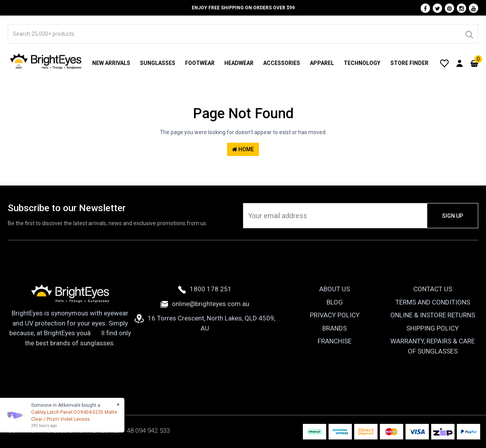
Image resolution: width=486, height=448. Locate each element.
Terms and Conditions (433, 302)
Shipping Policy (433, 328)
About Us (335, 289)
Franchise (335, 341)
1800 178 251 (205, 289)
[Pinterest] (449, 8)
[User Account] (460, 63)
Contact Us (433, 289)
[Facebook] (425, 8)
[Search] (469, 34)
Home (243, 149)
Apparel (322, 63)
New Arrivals (111, 63)
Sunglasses (158, 63)
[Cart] (474, 63)
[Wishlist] (444, 63)
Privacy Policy (335, 315)
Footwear (200, 63)
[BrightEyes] (46, 61)
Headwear (239, 63)
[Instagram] (462, 8)
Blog (335, 302)
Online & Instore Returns (433, 315)
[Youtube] (474, 8)
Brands (335, 328)
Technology (362, 63)
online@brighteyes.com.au (205, 304)
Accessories (282, 63)
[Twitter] (437, 8)
